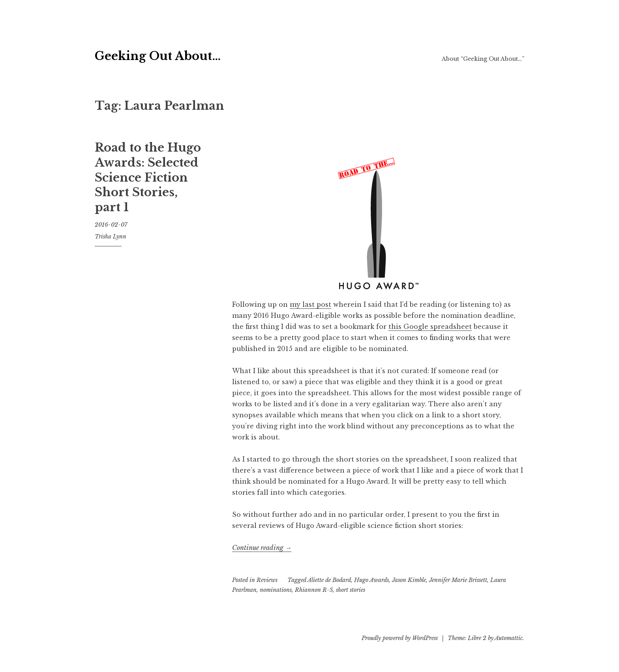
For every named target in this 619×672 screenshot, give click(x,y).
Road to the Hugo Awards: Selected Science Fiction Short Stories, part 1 (148, 177)
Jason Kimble (409, 580)
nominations (276, 590)
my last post (310, 304)
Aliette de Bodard (329, 580)
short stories (351, 590)
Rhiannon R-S (314, 590)
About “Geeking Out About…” (483, 59)
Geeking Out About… (197, 53)
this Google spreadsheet (430, 327)
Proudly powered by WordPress (400, 638)
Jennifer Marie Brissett (458, 580)
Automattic (509, 638)
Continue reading (262, 548)
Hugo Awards (371, 580)
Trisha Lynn (111, 237)
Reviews (267, 580)
